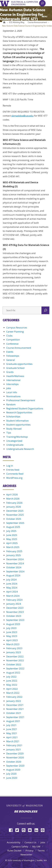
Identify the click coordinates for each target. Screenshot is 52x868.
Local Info (12, 392)
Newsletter (26, 855)
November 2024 (15, 563)
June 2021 (12, 729)
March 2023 (13, 644)
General (11, 360)
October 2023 (14, 616)
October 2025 (14, 519)
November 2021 (15, 709)
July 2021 (11, 725)
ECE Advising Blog (17, 22)
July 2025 (11, 531)
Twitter (18, 830)
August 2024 (13, 575)
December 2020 (15, 753)
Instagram (25, 830)
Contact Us (30, 842)
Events (10, 352)
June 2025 (12, 535)
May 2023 (12, 636)
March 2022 (13, 693)
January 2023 (14, 652)
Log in (10, 466)
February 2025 (14, 551)
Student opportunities (18, 425)
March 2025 (13, 547)
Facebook (12, 830)
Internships (12, 384)
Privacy (29, 851)
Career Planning (15, 332)
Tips (9, 433)
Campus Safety (20, 847)
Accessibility (14, 842)
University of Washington (5, 3)
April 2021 (12, 737)
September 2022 (15, 668)
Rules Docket (14, 851)
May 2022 (12, 685)
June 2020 (12, 778)
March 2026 (13, 499)
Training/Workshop (17, 437)
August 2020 (13, 770)
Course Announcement (37, 22)
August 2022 (13, 673)
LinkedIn (37, 830)
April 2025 (12, 543)
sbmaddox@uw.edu (22, 116)
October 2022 (14, 664)
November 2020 (15, 757)
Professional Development (21, 400)
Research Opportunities (19, 412)
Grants (10, 372)
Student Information (17, 421)
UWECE (26, 3)
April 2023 (12, 640)
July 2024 (11, 580)
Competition (13, 340)
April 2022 (12, 689)
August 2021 (13, 721)
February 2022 (14, 697)
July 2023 (11, 628)
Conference (12, 344)
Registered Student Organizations (25, 408)
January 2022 (14, 701)
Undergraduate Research (20, 449)
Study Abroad (14, 429)
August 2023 (13, 624)
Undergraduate (15, 445)
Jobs (9, 388)
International (13, 380)
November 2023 (15, 612)
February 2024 (14, 600)
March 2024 (13, 596)
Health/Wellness (15, 376)
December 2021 (15, 705)
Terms (41, 851)
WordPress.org (14, 478)
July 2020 (11, 774)
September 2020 (15, 766)
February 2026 (14, 503)
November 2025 (15, 515)
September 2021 (15, 717)
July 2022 (11, 677)
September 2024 (15, 571)
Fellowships (13, 356)
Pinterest (44, 830)
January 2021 (14, 749)
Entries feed (13, 470)
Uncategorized (14, 441)
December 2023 (15, 608)
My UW (36, 847)
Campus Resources (17, 328)
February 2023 (14, 648)
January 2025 (14, 555)
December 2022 (15, 656)
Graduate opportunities (19, 364)
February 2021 (14, 745)
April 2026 (12, 495)
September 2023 (15, 620)
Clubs (9, 336)
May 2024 (12, 588)
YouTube (31, 830)
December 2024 (15, 559)
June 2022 (12, 681)
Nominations (13, 396)
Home (4, 22)
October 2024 (14, 567)
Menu (44, 16)
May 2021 (12, 733)
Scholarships (13, 416)
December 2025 (15, 511)
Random (11, 404)
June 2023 (12, 632)
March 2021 (13, 741)
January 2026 (14, 507)
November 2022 (15, 660)
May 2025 (12, 539)
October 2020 (14, 762)
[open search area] (42, 3)
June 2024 (12, 584)
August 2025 (13, 527)
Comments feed (15, 474)
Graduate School (15, 368)
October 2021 (14, 713)
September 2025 (15, 523)
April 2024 (12, 592)
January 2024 (14, 604)
